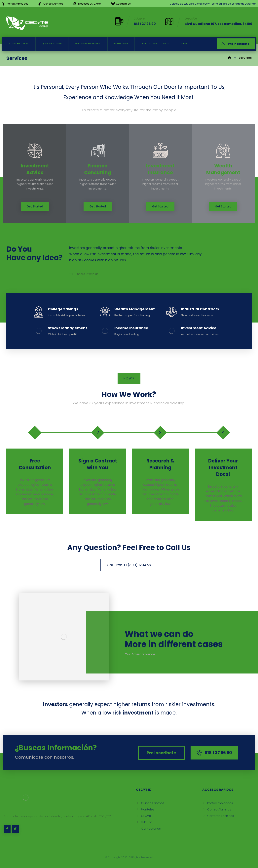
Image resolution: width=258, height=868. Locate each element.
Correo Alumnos (217, 809)
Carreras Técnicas (218, 816)
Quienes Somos (150, 803)
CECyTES (145, 816)
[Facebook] (7, 829)
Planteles (145, 809)
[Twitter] (15, 829)
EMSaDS (144, 822)
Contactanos (148, 828)
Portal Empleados (218, 803)
